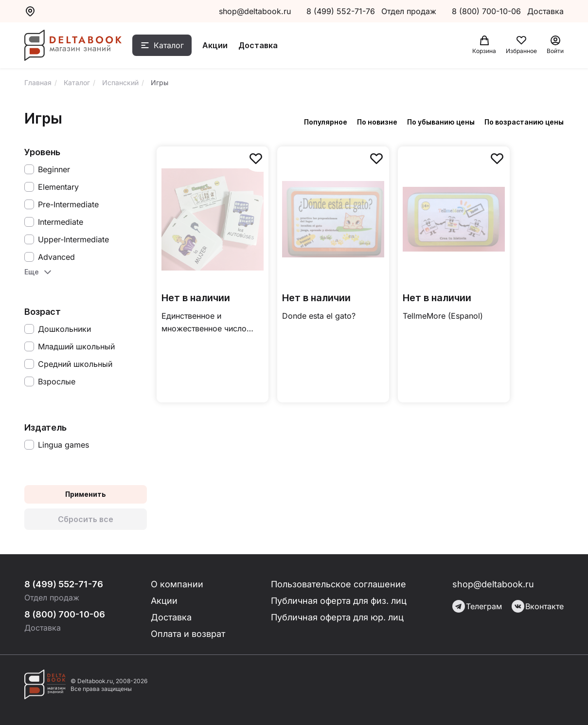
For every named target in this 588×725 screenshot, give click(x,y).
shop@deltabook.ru (255, 11)
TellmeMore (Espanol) (443, 316)
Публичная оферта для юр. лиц (337, 617)
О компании (177, 584)
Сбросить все (86, 519)
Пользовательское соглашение (339, 584)
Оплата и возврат (188, 634)
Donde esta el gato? (319, 316)
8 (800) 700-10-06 (488, 11)
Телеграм (477, 606)
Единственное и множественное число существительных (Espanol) (204, 323)
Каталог (169, 45)
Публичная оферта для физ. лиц (339, 601)
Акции (215, 45)
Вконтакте (538, 606)
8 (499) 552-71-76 (341, 11)
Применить (86, 494)
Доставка (258, 45)
